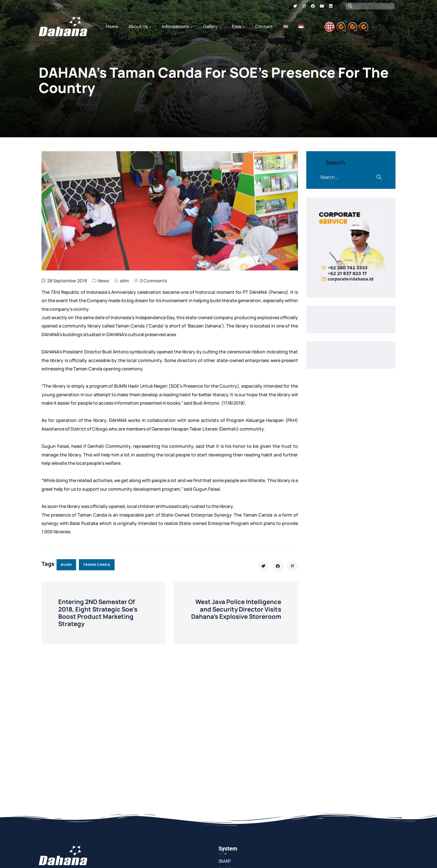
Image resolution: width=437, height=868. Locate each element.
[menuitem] (286, 26)
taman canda (97, 565)
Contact (264, 26)
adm (124, 281)
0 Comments (153, 281)
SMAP (225, 861)
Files (236, 26)
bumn (66, 565)
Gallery (210, 26)
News (103, 281)
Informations (175, 26)
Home (112, 26)
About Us (138, 26)
